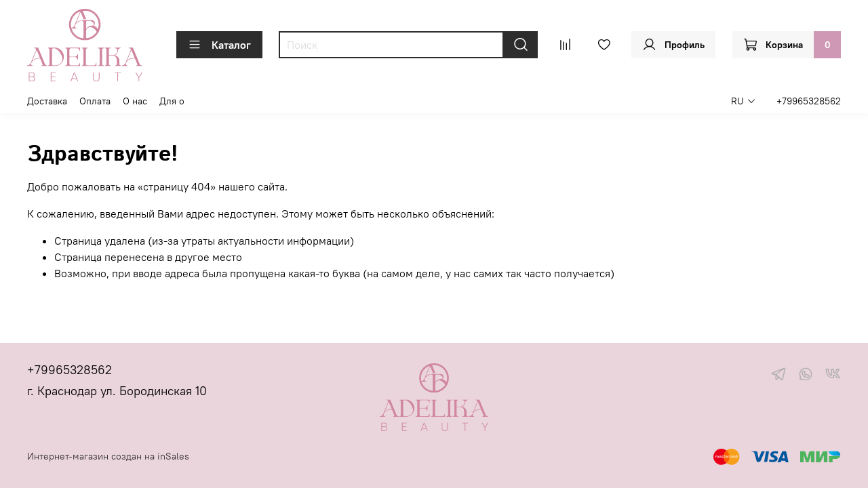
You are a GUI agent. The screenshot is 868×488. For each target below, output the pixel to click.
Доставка (47, 101)
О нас (135, 101)
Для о (172, 101)
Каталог (219, 45)
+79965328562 (809, 101)
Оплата (95, 101)
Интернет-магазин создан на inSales (108, 456)
